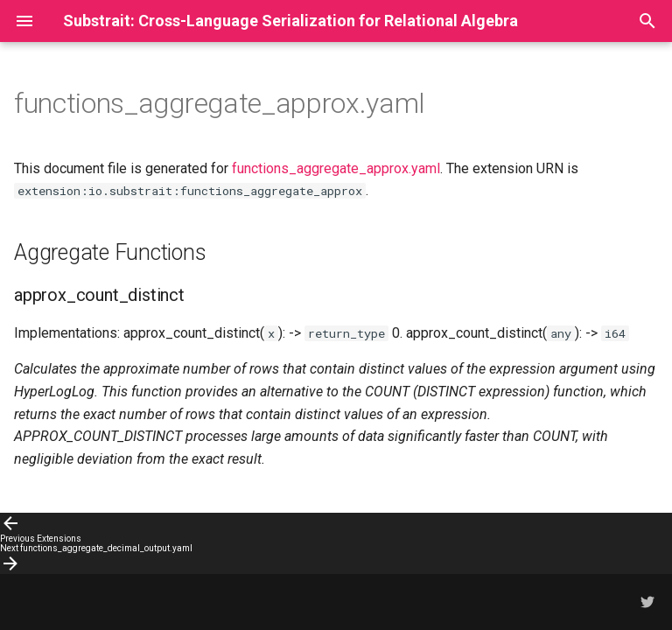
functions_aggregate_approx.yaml (336, 168)
